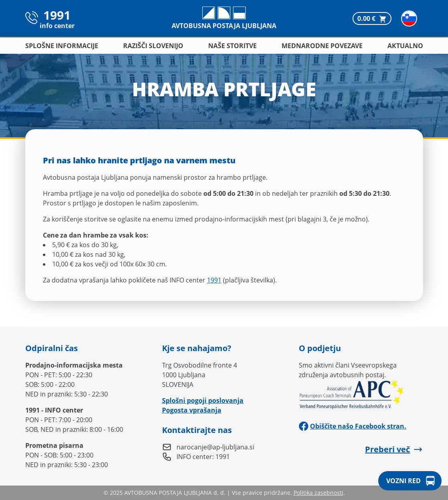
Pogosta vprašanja (192, 410)
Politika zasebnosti (318, 493)
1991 (214, 280)
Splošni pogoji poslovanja (203, 400)
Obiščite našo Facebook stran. (353, 426)
